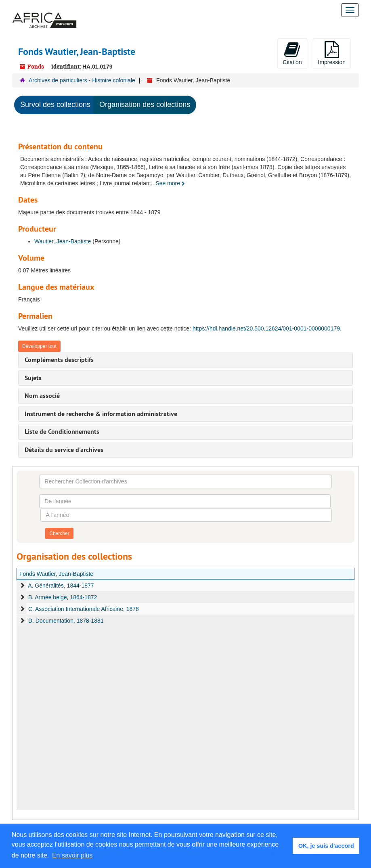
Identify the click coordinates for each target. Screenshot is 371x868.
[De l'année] (185, 501)
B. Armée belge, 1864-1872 (63, 597)
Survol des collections (55, 105)
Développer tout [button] (39, 346)
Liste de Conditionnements (62, 432)
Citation (292, 53)
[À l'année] (186, 515)
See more (170, 183)
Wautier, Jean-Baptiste (63, 241)
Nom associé (42, 396)
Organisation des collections (145, 105)
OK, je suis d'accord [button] (326, 846)
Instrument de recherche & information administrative (101, 414)
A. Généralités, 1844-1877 (61, 586)
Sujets (33, 378)
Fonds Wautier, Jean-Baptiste (56, 574)
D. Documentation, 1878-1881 (66, 621)
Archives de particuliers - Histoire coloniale (82, 80)
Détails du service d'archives (64, 450)
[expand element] (22, 586)
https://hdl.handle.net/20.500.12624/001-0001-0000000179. (267, 328)
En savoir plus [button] (72, 855)
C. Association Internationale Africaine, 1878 (84, 609)
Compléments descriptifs (59, 360)
